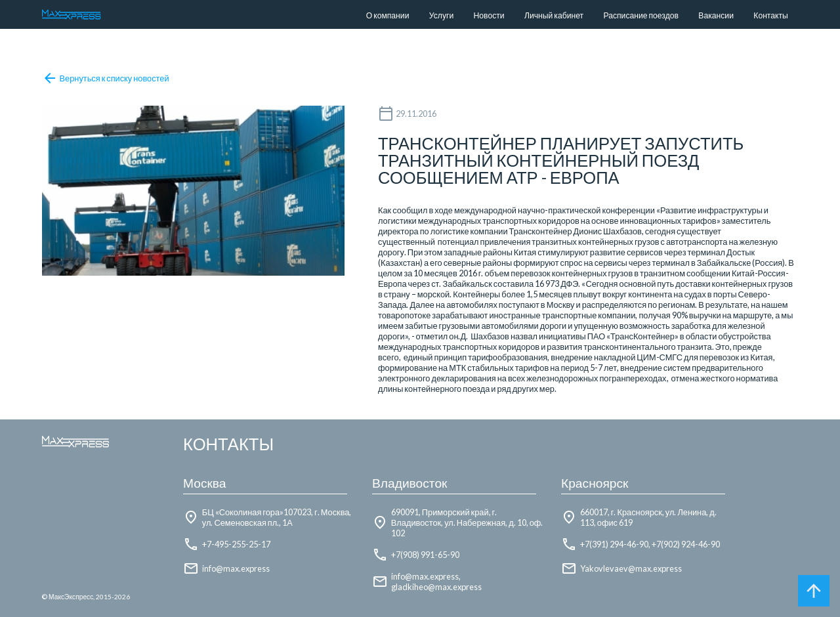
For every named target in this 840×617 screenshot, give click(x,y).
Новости (489, 15)
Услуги (441, 15)
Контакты (771, 15)
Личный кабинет (554, 15)
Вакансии (716, 15)
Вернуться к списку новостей (106, 78)
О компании (388, 15)
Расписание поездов (640, 15)
